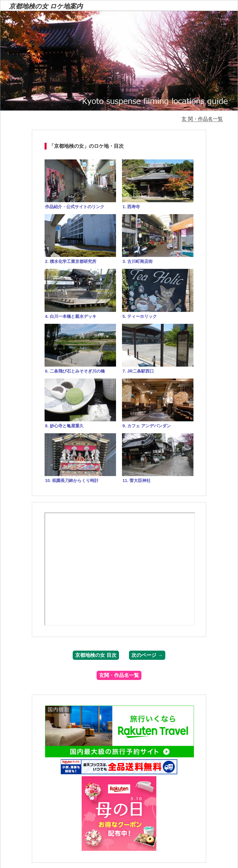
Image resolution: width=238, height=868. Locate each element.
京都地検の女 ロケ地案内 (46, 6)
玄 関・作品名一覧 (202, 119)
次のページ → (147, 655)
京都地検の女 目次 (96, 655)
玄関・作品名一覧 (119, 675)
